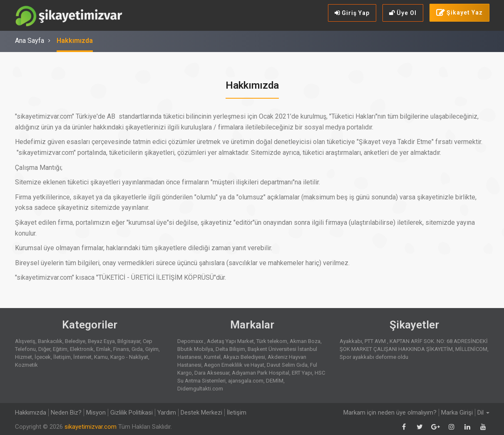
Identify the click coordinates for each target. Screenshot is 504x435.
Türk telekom (272, 341)
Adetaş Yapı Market (230, 341)
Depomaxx (191, 341)
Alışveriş (25, 341)
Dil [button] (483, 413)
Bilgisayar (129, 341)
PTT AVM (376, 341)
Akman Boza (305, 341)
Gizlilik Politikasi (132, 413)
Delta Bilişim (230, 349)
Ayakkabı (351, 341)
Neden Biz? (66, 413)
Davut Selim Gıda (287, 365)
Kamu (101, 357)
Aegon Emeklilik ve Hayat (234, 365)
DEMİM (275, 381)
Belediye (75, 341)
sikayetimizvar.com (91, 427)
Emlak (103, 349)
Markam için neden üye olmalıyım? (390, 413)
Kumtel (212, 357)
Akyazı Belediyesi (244, 357)
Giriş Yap (352, 13)
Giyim (152, 349)
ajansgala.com (246, 381)
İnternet (82, 357)
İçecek (43, 357)
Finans (121, 349)
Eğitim (60, 349)
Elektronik (82, 349)
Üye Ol (403, 13)
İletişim (62, 357)
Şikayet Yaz (459, 13)
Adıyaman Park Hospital (261, 373)
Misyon (96, 413)
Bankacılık (50, 341)
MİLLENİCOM (471, 349)
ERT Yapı (302, 373)
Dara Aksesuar (212, 373)
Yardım (167, 413)
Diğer (44, 349)
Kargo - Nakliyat (129, 357)
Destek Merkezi (201, 413)
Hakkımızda (75, 41)
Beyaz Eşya (101, 341)
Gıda (137, 349)
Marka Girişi (457, 413)
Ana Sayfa (30, 41)
